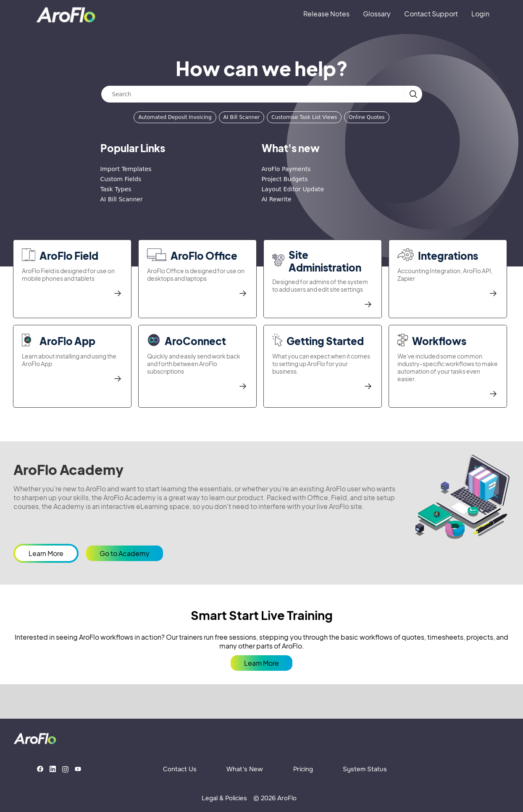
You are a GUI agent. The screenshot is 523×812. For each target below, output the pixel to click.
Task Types (116, 189)
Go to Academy (125, 553)
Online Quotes (367, 117)
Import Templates (126, 169)
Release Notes (326, 14)
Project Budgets (285, 179)
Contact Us (180, 769)
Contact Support (431, 14)
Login (480, 14)
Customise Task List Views (304, 117)
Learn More (46, 553)
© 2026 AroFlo (275, 798)
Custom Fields (121, 179)
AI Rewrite (277, 199)
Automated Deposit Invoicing (175, 117)
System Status (365, 769)
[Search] (253, 94)
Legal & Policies (224, 798)
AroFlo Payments (286, 169)
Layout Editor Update (293, 189)
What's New (245, 769)
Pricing (303, 769)
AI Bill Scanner (242, 117)
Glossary (377, 14)
